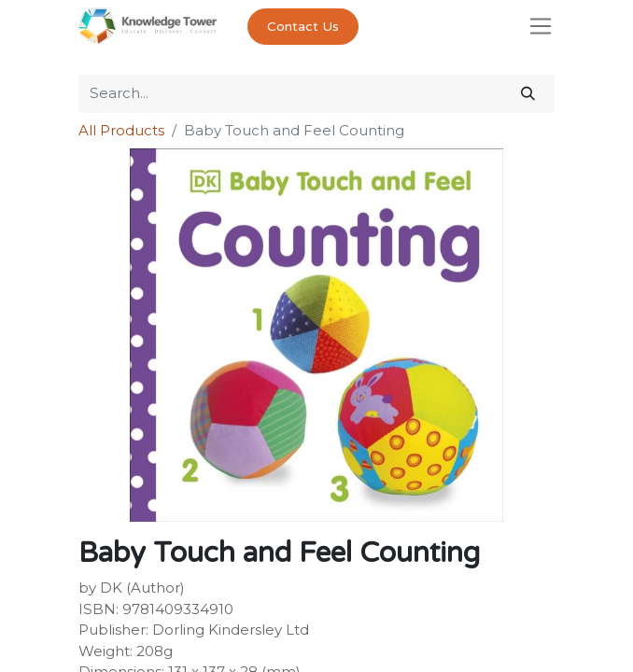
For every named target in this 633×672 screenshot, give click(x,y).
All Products (121, 130)
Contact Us (303, 27)
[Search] (528, 94)
